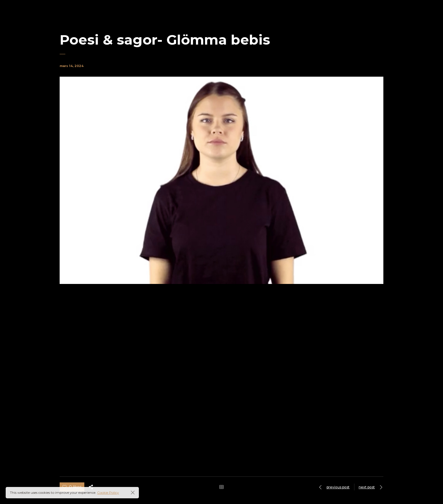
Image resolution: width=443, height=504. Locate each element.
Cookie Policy (108, 493)
